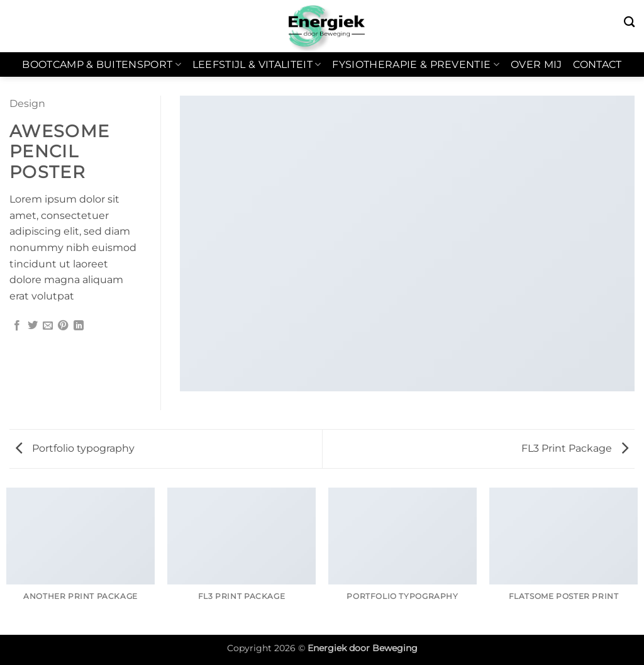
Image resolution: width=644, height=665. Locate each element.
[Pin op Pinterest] (63, 326)
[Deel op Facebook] (17, 326)
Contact (597, 64)
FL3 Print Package (575, 448)
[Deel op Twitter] (33, 326)
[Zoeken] (629, 22)
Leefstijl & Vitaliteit (257, 65)
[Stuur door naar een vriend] (48, 326)
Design (27, 103)
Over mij (536, 64)
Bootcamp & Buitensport (102, 65)
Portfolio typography (75, 448)
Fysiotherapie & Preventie (416, 65)
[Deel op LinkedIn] (79, 326)
